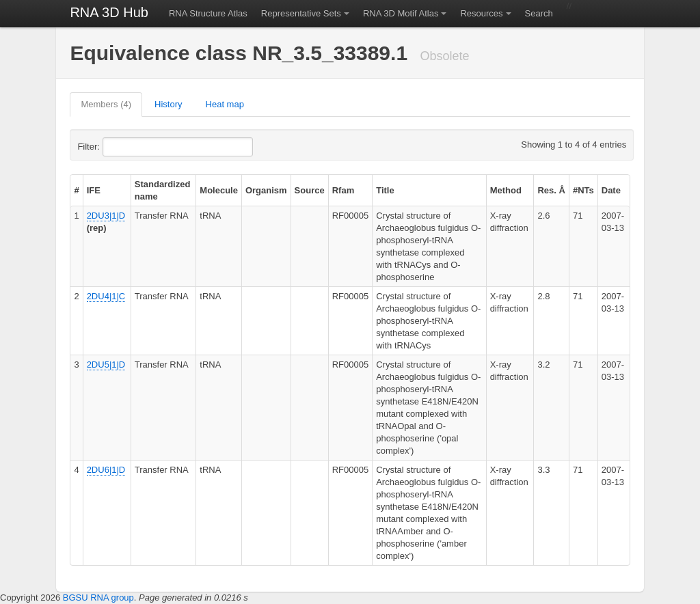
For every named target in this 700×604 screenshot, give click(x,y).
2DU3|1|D (106, 216)
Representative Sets (301, 13)
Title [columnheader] (385, 190)
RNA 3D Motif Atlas (401, 13)
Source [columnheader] (310, 190)
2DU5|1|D (106, 365)
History (168, 104)
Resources (481, 13)
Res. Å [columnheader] (551, 190)
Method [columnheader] (506, 190)
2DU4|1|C (106, 296)
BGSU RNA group (98, 598)
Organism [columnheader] (266, 190)
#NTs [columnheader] (583, 190)
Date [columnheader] (611, 190)
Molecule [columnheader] (219, 190)
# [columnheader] (76, 190)
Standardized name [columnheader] (163, 190)
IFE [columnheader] (94, 190)
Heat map (225, 104)
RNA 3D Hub (109, 12)
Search (539, 13)
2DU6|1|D (106, 470)
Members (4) (106, 104)
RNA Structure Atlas (208, 13)
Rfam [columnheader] (344, 190)
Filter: (122, 147)
